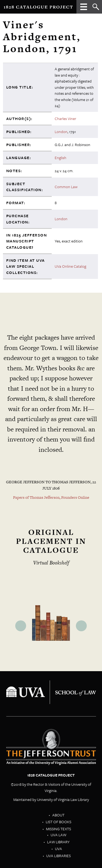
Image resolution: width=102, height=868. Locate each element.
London (61, 132)
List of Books (58, 822)
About (58, 815)
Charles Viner (65, 119)
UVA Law (58, 835)
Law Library (58, 842)
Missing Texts (58, 829)
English (61, 158)
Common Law (66, 187)
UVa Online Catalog (70, 266)
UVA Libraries (58, 856)
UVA (58, 849)
